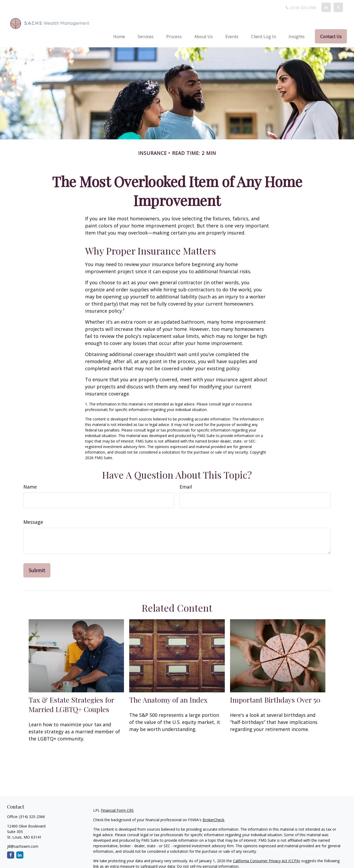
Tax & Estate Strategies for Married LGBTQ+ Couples (71, 704)
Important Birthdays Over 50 (275, 700)
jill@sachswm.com (23, 846)
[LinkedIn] (326, 7)
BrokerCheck (213, 820)
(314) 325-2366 (300, 7)
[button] (119, 36)
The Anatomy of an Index (168, 700)
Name (30, 487)
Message (33, 522)
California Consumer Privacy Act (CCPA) (267, 861)
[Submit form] (37, 570)
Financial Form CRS (117, 810)
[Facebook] (338, 7)
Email (186, 487)
